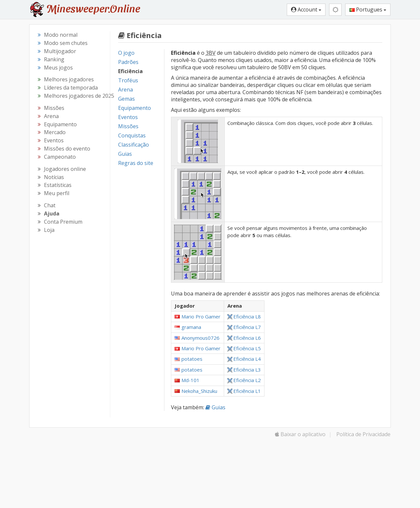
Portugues (368, 10)
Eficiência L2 (244, 380)
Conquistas (132, 135)
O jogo (126, 53)
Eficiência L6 (244, 338)
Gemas (126, 99)
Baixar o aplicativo (300, 434)
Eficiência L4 (244, 359)
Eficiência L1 (244, 391)
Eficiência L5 (244, 348)
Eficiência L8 (244, 316)
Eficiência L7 (244, 327)
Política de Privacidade (363, 434)
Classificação (134, 145)
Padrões (128, 62)
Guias (125, 154)
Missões (128, 126)
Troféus (128, 80)
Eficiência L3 (244, 370)
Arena (126, 90)
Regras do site (136, 163)
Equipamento (135, 108)
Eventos (128, 117)
